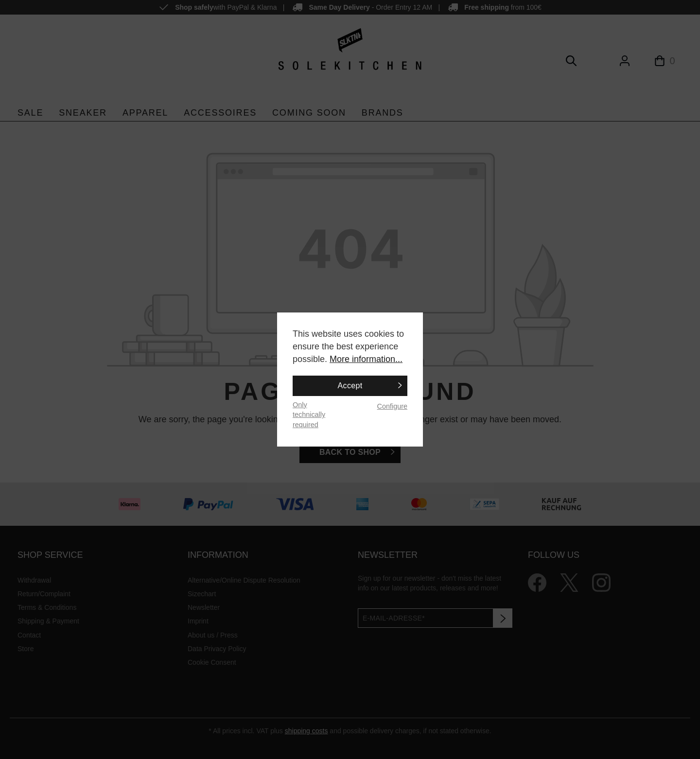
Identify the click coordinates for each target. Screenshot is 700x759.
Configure (392, 406)
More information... (366, 359)
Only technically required (309, 415)
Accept (350, 386)
